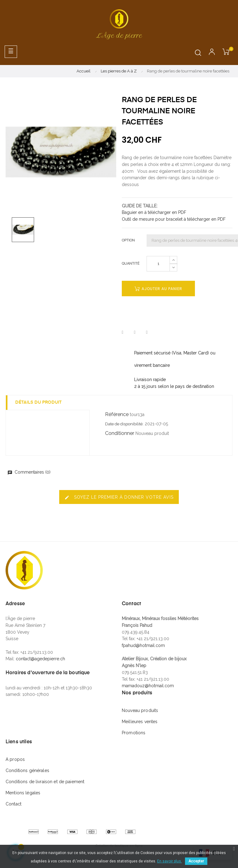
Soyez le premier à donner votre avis (119, 497)
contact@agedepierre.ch (40, 659)
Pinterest (147, 332)
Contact (13, 804)
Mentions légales (23, 793)
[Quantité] (158, 264)
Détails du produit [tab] (38, 402)
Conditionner (120, 433)
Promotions (134, 733)
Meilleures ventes (140, 722)
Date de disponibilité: (124, 424)
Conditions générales (27, 770)
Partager (123, 332)
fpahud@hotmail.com (143, 645)
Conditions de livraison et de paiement (45, 782)
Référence (117, 414)
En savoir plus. (170, 861)
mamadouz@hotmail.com (148, 686)
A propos (15, 759)
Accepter (196, 861)
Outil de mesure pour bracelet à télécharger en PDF (174, 219)
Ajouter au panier (158, 289)
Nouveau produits (140, 710)
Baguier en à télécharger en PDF (154, 212)
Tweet (135, 332)
